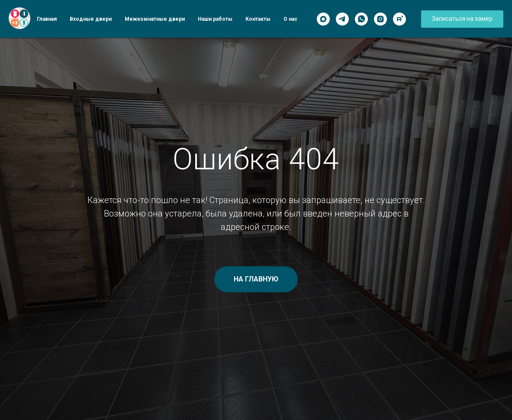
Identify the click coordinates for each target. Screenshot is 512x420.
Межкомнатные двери (155, 19)
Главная (47, 19)
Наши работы (215, 19)
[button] (462, 19)
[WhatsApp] (361, 19)
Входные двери (91, 19)
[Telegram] (342, 19)
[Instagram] (380, 19)
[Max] (323, 19)
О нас (290, 19)
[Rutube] (399, 19)
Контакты (258, 19)
